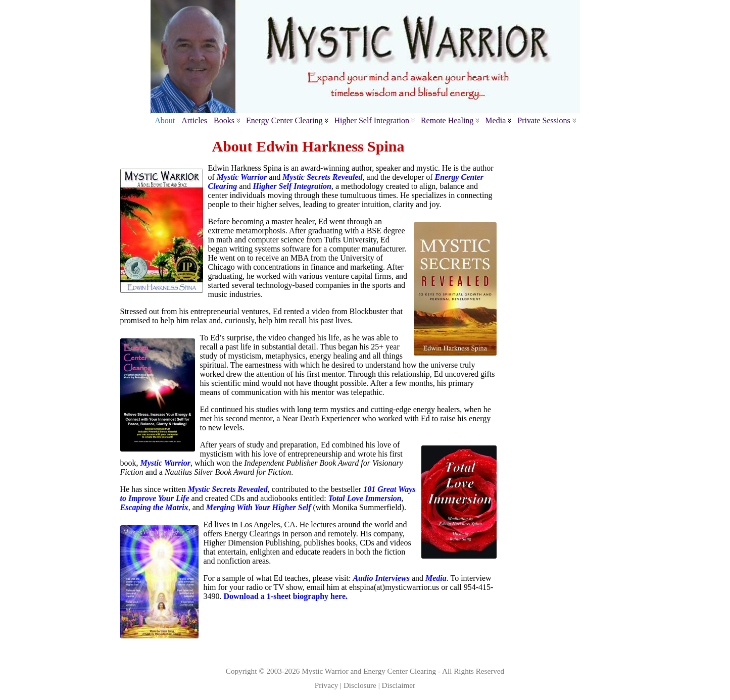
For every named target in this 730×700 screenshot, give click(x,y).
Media (436, 578)
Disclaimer (399, 685)
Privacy (326, 685)
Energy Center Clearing (400, 671)
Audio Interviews (381, 578)
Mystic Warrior (325, 671)
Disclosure (360, 685)
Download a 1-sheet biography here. (286, 596)
